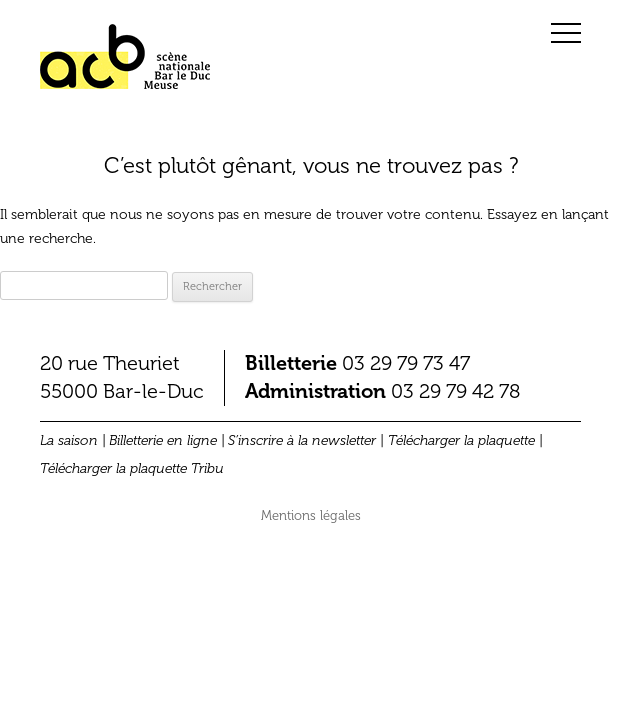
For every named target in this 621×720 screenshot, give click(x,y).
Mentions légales (311, 516)
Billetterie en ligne (163, 440)
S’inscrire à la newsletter (302, 440)
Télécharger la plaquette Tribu (132, 468)
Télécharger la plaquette (461, 440)
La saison (69, 440)
